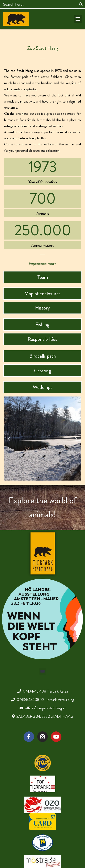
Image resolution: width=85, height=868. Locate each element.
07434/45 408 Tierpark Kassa (45, 691)
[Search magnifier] (81, 4)
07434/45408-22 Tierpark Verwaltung (45, 700)
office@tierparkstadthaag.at (45, 708)
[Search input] (39, 4)
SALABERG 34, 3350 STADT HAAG (45, 717)
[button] (78, 19)
